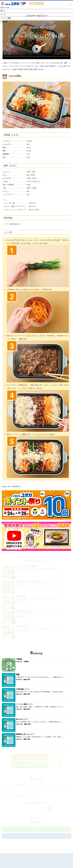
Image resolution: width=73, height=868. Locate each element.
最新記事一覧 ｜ (26, 857)
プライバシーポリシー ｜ (32, 860)
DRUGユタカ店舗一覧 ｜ (39, 857)
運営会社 (50, 857)
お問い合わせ (45, 860)
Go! (50, 809)
